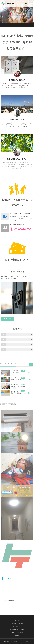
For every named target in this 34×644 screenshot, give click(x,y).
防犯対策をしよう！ (17, 119)
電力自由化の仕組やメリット (17, 629)
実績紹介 (23, 391)
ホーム (17, 620)
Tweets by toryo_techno (7, 600)
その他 (23, 371)
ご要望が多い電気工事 (17, 80)
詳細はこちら (7, 319)
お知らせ (23, 378)
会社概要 (17, 635)
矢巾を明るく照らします (17, 632)
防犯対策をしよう (17, 626)
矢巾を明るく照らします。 (17, 159)
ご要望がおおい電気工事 (17, 623)
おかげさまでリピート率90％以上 (21, 213)
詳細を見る (25, 87)
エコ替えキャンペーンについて (19, 372)
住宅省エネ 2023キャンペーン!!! (20, 379)
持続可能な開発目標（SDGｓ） (19, 393)
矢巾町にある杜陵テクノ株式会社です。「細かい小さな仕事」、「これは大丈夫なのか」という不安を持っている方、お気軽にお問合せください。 (17, 85)
